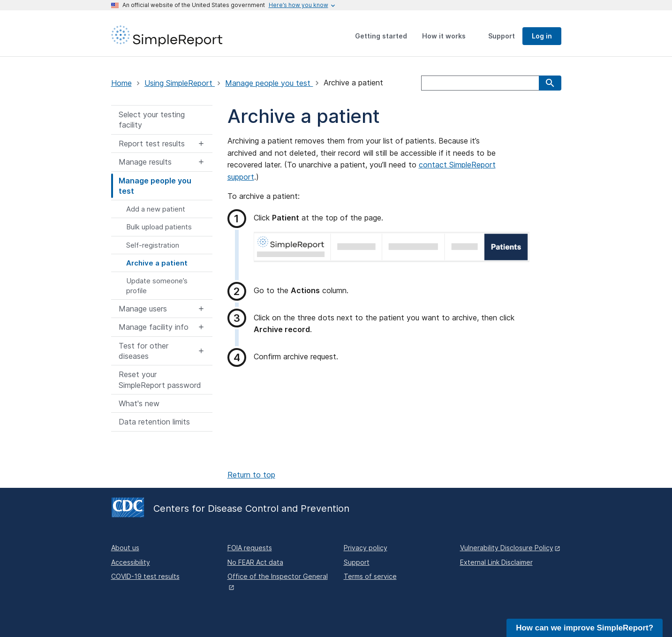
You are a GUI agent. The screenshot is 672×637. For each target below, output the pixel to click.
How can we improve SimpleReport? (585, 628)
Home (121, 83)
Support (357, 562)
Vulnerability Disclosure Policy (507, 548)
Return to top (251, 475)
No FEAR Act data (255, 562)
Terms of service (370, 576)
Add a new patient (156, 209)
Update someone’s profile (157, 286)
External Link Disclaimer (496, 562)
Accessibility (131, 562)
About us (125, 548)
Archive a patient (157, 263)
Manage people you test (269, 83)
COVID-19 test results (145, 576)
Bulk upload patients (159, 227)
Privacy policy (366, 548)
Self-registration (153, 245)
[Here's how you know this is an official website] (298, 5)
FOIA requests (250, 548)
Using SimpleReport (180, 83)
